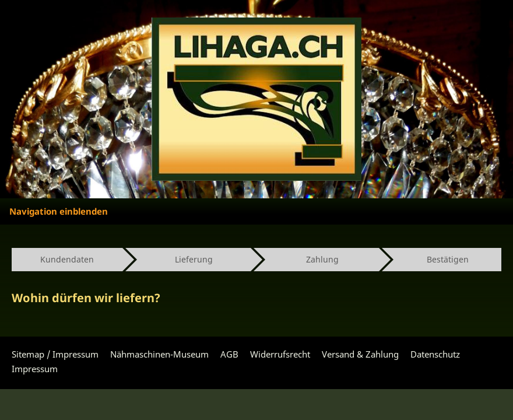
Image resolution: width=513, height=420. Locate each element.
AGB (229, 354)
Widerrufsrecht (280, 354)
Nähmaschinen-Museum (159, 354)
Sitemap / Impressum (55, 354)
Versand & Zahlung (360, 354)
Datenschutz (435, 354)
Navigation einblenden (59, 211)
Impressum (35, 369)
